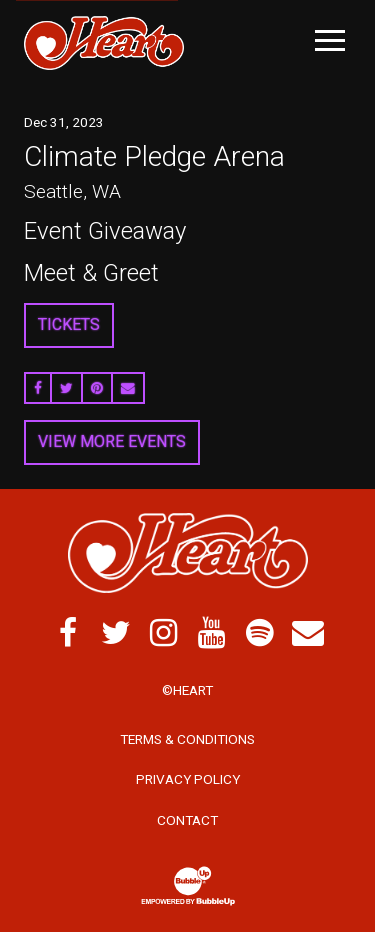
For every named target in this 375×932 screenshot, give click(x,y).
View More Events (112, 441)
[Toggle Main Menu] (330, 40)
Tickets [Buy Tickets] (69, 324)
